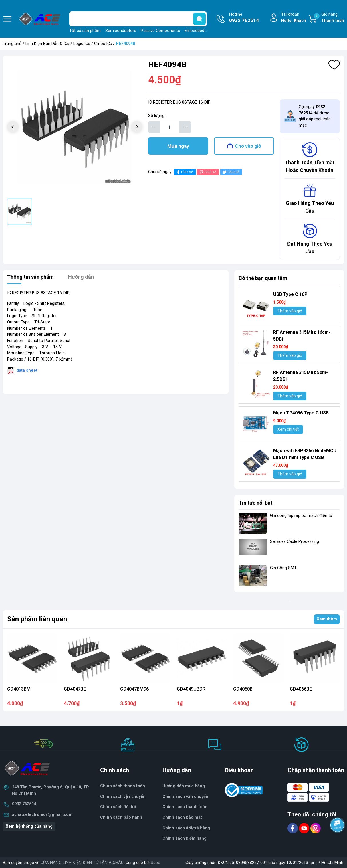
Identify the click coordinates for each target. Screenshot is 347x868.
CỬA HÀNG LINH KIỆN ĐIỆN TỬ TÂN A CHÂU (82, 863)
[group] (75, 127)
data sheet (27, 370)
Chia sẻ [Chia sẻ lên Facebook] (184, 172)
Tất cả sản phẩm (85, 31)
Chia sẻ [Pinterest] (207, 172)
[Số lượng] (170, 127)
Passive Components (160, 31)
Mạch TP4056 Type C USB (301, 413)
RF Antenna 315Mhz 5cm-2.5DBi (301, 376)
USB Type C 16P (290, 294)
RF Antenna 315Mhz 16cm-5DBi (302, 336)
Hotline (244, 18)
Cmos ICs (103, 44)
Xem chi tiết (288, 429)
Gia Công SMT (283, 568)
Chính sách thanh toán (123, 786)
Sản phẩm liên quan (37, 619)
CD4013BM (19, 689)
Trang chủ (12, 44)
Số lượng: (157, 116)
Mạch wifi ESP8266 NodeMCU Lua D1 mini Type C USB (305, 454)
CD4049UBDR (191, 689)
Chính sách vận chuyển (185, 797)
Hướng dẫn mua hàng (184, 786)
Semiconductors (121, 31)
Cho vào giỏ (248, 146)
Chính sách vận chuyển (123, 797)
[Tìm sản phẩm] (138, 19)
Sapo (156, 863)
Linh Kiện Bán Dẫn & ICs (47, 44)
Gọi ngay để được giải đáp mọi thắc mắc (315, 116)
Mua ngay (178, 146)
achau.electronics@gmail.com (42, 815)
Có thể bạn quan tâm (263, 278)
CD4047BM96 (134, 689)
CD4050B (243, 689)
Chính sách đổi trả (118, 807)
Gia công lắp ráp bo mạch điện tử (301, 516)
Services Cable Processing (295, 542)
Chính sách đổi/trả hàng (186, 828)
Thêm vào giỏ (290, 311)
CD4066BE (301, 689)
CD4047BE (75, 689)
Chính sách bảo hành (121, 817)
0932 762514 (24, 804)
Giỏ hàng (329, 18)
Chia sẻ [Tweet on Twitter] (230, 172)
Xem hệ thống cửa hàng (29, 826)
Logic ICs (82, 44)
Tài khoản (294, 18)
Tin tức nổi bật (256, 503)
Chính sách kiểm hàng (185, 838)
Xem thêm (327, 619)
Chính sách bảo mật (182, 817)
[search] (199, 19)
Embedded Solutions (204, 31)
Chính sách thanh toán (185, 807)
